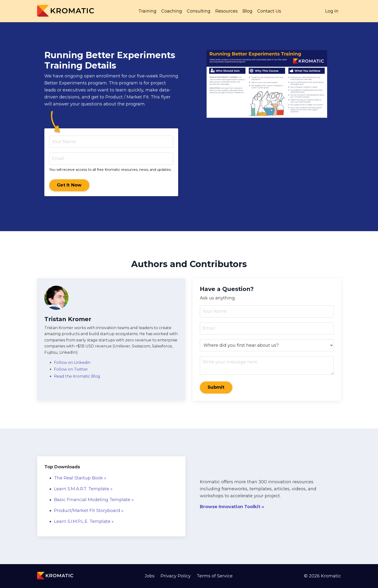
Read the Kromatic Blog (77, 376)
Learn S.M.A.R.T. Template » (83, 489)
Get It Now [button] (69, 185)
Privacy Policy (176, 576)
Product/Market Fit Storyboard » (89, 511)
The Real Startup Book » (80, 478)
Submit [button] (216, 387)
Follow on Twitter (71, 369)
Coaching (172, 11)
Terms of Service (215, 576)
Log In (332, 11)
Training (147, 11)
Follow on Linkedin (72, 363)
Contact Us (269, 11)
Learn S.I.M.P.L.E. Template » (84, 521)
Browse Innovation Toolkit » (232, 507)
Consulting (199, 11)
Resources (226, 11)
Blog (247, 11)
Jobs (150, 576)
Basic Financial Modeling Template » (94, 500)
